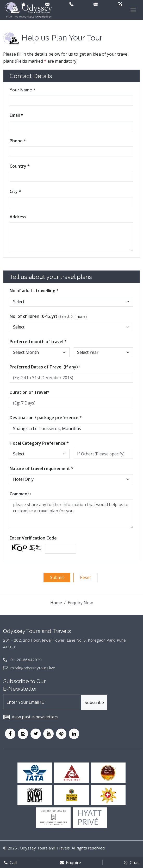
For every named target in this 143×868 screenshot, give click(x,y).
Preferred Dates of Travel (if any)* (45, 367)
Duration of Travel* (30, 392)
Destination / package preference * (46, 418)
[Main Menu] (133, 10)
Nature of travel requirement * (42, 468)
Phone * (18, 141)
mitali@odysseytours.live (33, 668)
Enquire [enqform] (70, 863)
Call (10, 863)
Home (56, 603)
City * (15, 191)
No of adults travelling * (34, 291)
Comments (21, 494)
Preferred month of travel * (38, 342)
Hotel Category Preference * (39, 443)
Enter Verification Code (33, 538)
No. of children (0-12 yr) (48, 316)
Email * (16, 115)
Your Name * (23, 90)
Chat (131, 863)
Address (18, 217)
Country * (20, 166)
